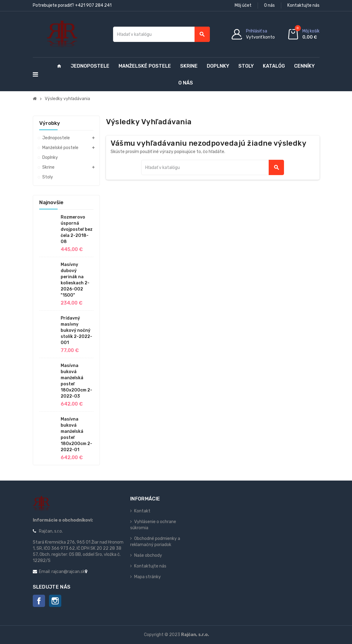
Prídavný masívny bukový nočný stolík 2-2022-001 (76, 330)
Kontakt (142, 511)
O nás (269, 5)
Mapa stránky (148, 577)
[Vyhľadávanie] (161, 34)
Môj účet (243, 5)
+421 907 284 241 (93, 5)
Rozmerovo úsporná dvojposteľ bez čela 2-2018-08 (77, 229)
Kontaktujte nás (303, 5)
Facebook (39, 601)
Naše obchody (148, 555)
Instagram (55, 601)
